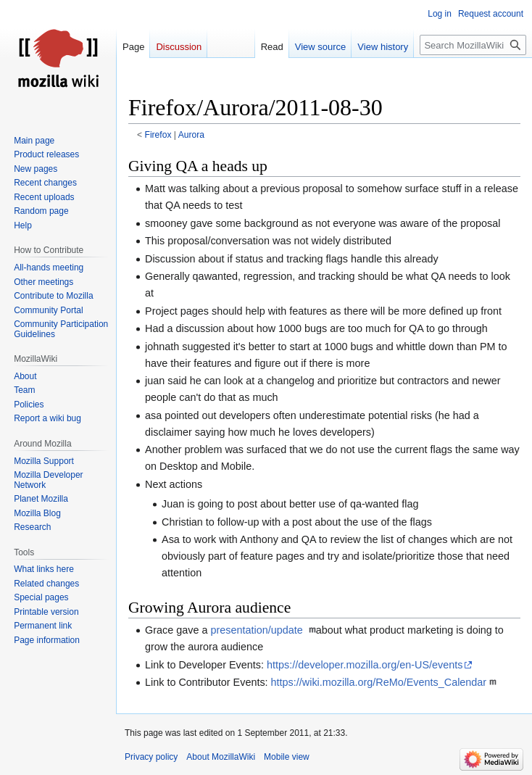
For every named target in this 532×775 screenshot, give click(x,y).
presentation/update (258, 630)
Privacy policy (151, 757)
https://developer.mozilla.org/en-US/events (365, 665)
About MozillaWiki (221, 757)
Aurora (191, 135)
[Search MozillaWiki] (473, 45)
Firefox (158, 135)
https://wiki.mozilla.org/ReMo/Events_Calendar (379, 682)
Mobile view (287, 757)
